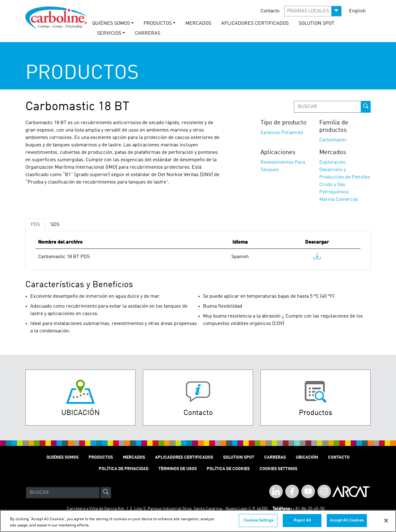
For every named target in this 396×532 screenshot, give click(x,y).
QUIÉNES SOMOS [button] (111, 24)
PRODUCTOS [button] (158, 24)
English (357, 11)
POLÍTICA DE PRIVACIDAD (124, 469)
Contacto (270, 11)
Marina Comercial (339, 200)
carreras (148, 33)
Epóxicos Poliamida (282, 133)
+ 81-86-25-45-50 (308, 509)
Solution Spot (239, 457)
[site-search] (106, 493)
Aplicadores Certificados (255, 24)
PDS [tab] (35, 225)
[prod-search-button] (366, 107)
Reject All (302, 524)
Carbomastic (333, 140)
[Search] (63, 493)
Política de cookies (228, 469)
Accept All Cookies (347, 524)
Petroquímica (334, 192)
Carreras (275, 457)
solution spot (316, 24)
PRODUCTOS (101, 457)
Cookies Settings (258, 524)
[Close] (386, 524)
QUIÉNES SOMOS (62, 457)
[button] (313, 11)
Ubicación (307, 457)
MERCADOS (198, 24)
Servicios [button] (109, 33)
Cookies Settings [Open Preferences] (278, 469)
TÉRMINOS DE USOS (178, 469)
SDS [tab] (55, 225)
